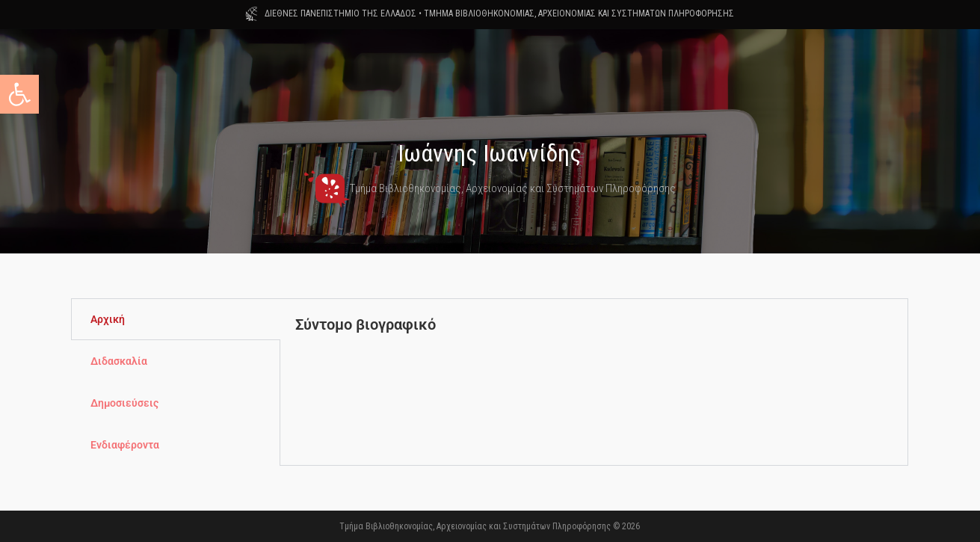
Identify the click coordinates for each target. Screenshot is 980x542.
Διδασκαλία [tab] (119, 361)
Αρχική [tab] (108, 319)
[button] (19, 94)
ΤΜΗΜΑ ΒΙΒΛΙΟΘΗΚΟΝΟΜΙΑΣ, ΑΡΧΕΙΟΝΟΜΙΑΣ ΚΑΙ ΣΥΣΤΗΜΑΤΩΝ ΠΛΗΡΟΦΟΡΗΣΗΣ (579, 13)
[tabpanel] (594, 341)
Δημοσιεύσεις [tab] (124, 403)
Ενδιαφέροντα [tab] (125, 445)
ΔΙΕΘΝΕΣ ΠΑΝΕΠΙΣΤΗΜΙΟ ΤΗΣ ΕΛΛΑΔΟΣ (340, 13)
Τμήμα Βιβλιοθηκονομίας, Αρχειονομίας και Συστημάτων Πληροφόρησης (490, 188)
